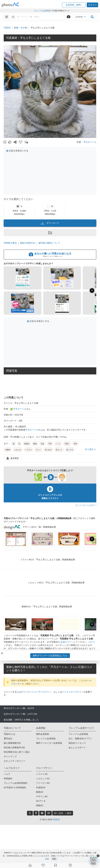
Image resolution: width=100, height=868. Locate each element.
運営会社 (8, 739)
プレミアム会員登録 (46, 739)
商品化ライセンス (77, 743)
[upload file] (68, 17)
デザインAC (42, 796)
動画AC (40, 792)
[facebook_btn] (36, 813)
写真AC (7, 28)
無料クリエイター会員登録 (49, 743)
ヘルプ (7, 774)
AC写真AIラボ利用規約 (15, 787)
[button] (74, 5)
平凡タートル (90, 142)
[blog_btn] (49, 813)
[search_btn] (92, 17)
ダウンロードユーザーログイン (36, 692)
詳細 (47, 859)
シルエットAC (43, 779)
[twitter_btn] (30, 813)
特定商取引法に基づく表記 (17, 752)
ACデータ (41, 801)
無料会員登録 (43, 734)
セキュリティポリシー (14, 761)
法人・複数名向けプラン (80, 739)
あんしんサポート (77, 747)
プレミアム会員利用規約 (16, 783)
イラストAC (42, 774)
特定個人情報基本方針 (14, 747)
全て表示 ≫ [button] (91, 449)
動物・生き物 (20, 28)
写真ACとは (9, 734)
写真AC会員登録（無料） (48, 658)
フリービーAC (43, 783)
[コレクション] (55, 865)
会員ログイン (67, 642)
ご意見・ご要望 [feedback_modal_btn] (63, 813)
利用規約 (8, 779)
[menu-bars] (7, 17)
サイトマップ (10, 756)
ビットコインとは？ (86, 505)
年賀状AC (41, 787)
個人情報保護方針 (12, 743)
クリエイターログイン (73, 692)
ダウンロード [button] (50, 223)
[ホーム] (30, 865)
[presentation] (92, 539)
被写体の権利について (49, 243)
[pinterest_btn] (42, 813)
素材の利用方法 (28, 243)
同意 (54, 859)
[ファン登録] (43, 865)
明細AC (40, 805)
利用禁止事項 (10, 243)
